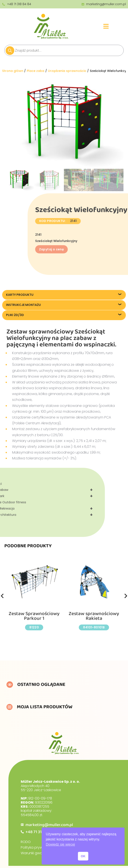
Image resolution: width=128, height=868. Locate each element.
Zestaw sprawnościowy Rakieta (94, 616)
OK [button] (83, 856)
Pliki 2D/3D (15, 315)
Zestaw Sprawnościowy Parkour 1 (34, 616)
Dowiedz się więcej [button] (60, 844)
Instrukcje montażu (23, 305)
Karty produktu (20, 295)
